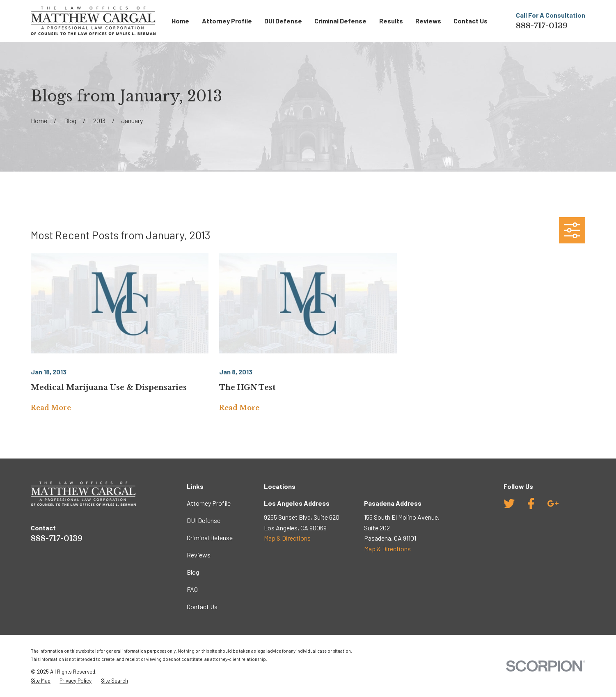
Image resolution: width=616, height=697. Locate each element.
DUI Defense (204, 520)
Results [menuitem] (391, 21)
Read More (51, 408)
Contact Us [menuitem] (471, 21)
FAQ (192, 589)
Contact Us (202, 606)
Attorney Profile (209, 503)
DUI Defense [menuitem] (283, 21)
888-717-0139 (542, 26)
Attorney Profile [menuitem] (227, 21)
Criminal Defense (210, 538)
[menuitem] (41, 681)
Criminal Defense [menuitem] (340, 21)
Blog (193, 572)
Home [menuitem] (180, 21)
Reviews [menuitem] (428, 21)
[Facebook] (531, 503)
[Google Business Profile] (553, 503)
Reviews (199, 555)
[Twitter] (509, 503)
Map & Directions (287, 538)
